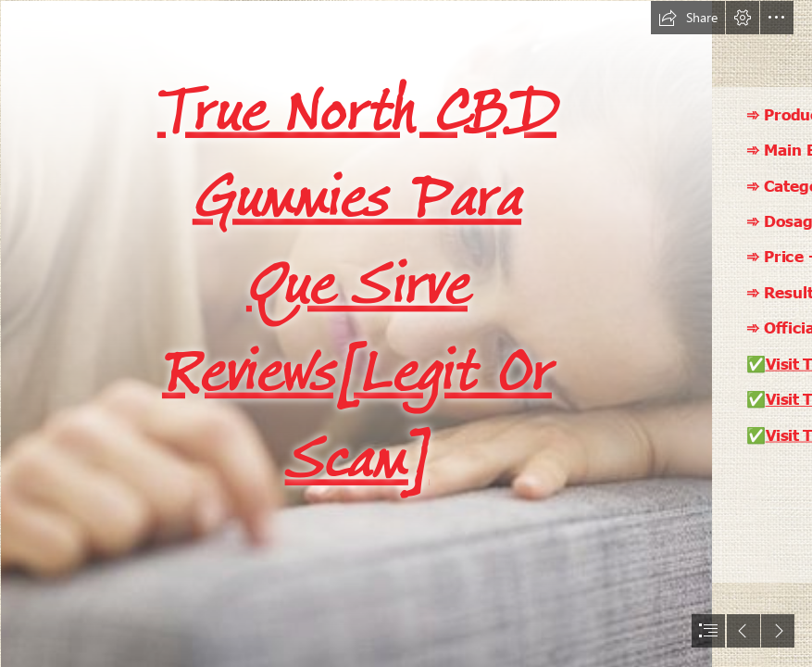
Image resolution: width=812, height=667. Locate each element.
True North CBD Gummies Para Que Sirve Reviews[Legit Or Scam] (357, 284)
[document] (406, 333)
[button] (688, 18)
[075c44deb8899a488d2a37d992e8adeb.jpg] (356, 333)
